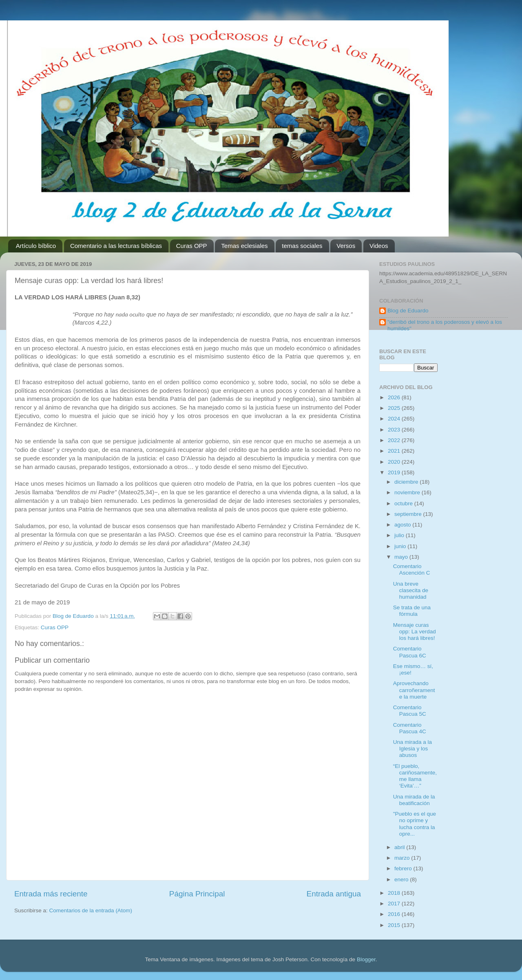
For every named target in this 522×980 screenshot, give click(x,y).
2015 (395, 925)
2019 (395, 472)
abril (400, 847)
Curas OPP (192, 246)
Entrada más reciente (51, 894)
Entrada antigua (334, 894)
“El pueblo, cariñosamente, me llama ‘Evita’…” (415, 776)
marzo (403, 858)
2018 (395, 893)
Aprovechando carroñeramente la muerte (414, 690)
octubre (404, 503)
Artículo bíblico (36, 246)
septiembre (409, 514)
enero (402, 879)
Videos (379, 246)
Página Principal (197, 894)
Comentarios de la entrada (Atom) (91, 910)
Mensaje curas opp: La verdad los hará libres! (415, 632)
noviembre (408, 492)
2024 (395, 419)
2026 (395, 397)
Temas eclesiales (244, 246)
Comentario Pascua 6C (410, 652)
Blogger (366, 959)
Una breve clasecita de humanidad (411, 590)
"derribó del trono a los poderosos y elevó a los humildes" (445, 325)
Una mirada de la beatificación (414, 800)
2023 (395, 430)
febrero (404, 868)
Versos (346, 246)
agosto (403, 525)
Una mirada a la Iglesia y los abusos (413, 749)
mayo (402, 557)
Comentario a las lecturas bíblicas (116, 246)
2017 (395, 904)
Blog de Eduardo (408, 311)
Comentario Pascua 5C (410, 711)
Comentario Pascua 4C (410, 728)
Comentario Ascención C (412, 570)
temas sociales (302, 246)
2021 (395, 451)
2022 (395, 440)
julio (400, 535)
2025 (395, 408)
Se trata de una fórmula (412, 611)
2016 (395, 914)
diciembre (407, 482)
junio (401, 546)
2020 (395, 462)
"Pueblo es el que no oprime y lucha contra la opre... (415, 824)
